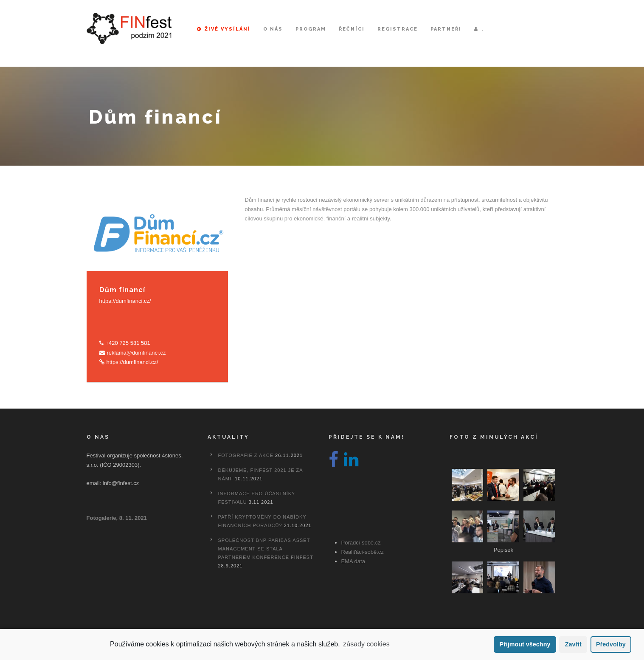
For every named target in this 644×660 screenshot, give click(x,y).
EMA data (353, 561)
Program (311, 29)
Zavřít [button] (573, 644)
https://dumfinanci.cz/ (125, 301)
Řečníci (352, 29)
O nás (273, 29)
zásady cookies (366, 644)
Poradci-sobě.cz (361, 543)
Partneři (446, 29)
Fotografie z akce (246, 455)
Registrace (398, 29)
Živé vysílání (224, 29)
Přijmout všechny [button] (525, 644)
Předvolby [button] (611, 644)
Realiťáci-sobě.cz (363, 552)
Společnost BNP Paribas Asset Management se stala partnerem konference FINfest (266, 549)
